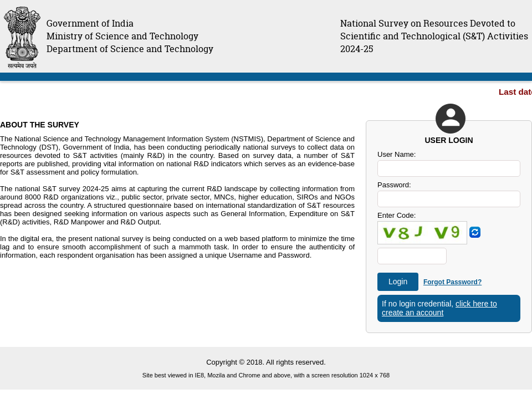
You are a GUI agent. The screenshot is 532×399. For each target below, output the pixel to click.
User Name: (397, 154)
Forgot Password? (452, 282)
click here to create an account (439, 308)
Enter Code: (397, 215)
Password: (394, 185)
